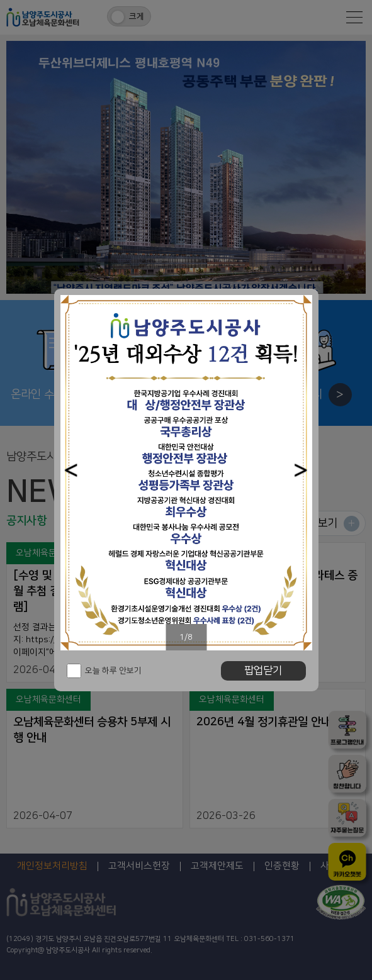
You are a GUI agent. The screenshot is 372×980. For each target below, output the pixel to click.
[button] (71, 470)
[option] (186, 473)
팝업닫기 (263, 671)
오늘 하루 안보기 (113, 671)
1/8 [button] (186, 637)
